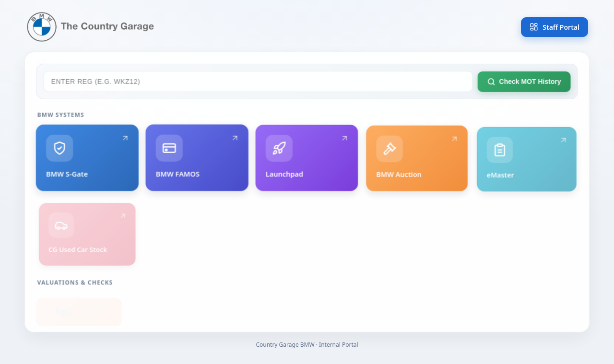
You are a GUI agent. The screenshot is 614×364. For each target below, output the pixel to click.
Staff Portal (555, 27)
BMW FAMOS (198, 162)
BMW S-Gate (88, 160)
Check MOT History (523, 84)
